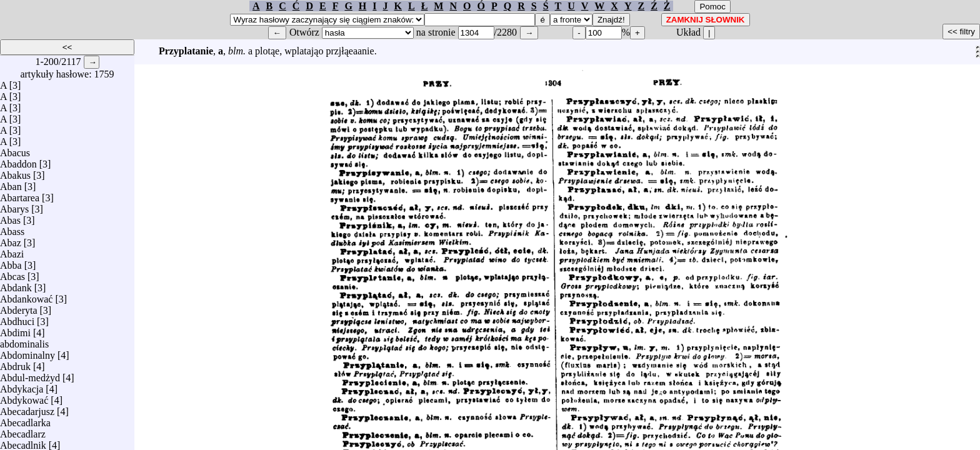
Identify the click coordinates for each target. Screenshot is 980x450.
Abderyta (19, 307)
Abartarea (20, 195)
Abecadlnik (23, 442)
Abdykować (24, 397)
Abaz (11, 240)
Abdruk (15, 363)
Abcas (12, 273)
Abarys (14, 206)
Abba (11, 262)
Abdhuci (17, 318)
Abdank (16, 285)
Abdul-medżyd (30, 375)
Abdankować (26, 296)
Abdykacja (22, 386)
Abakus (15, 172)
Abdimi (15, 330)
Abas (10, 217)
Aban (11, 183)
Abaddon (18, 161)
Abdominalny (27, 352)
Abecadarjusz (27, 408)
